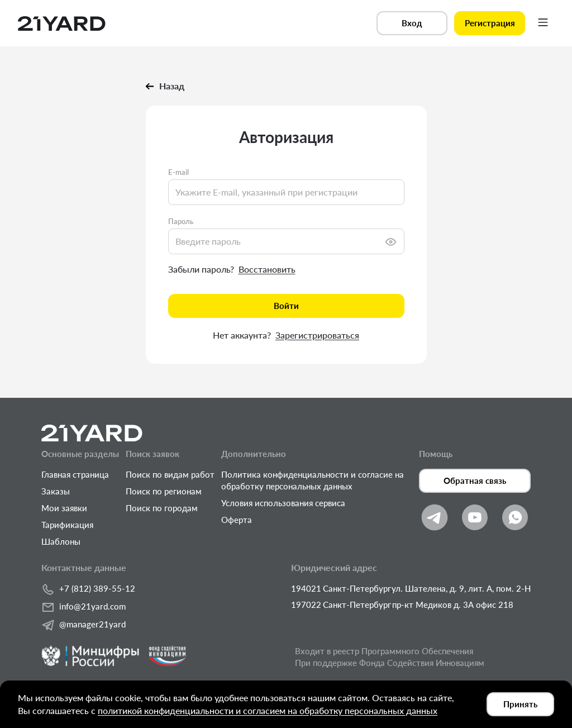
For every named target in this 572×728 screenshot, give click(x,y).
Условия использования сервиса (283, 503)
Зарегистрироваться (317, 335)
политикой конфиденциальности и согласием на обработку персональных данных (268, 710)
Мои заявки (64, 508)
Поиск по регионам (164, 491)
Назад (165, 86)
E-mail (178, 172)
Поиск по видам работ (170, 474)
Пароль (181, 221)
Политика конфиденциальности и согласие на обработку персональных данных (313, 480)
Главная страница (75, 474)
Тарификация (67, 525)
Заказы (56, 491)
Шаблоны (61, 541)
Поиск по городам (162, 508)
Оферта (237, 520)
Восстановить (267, 269)
